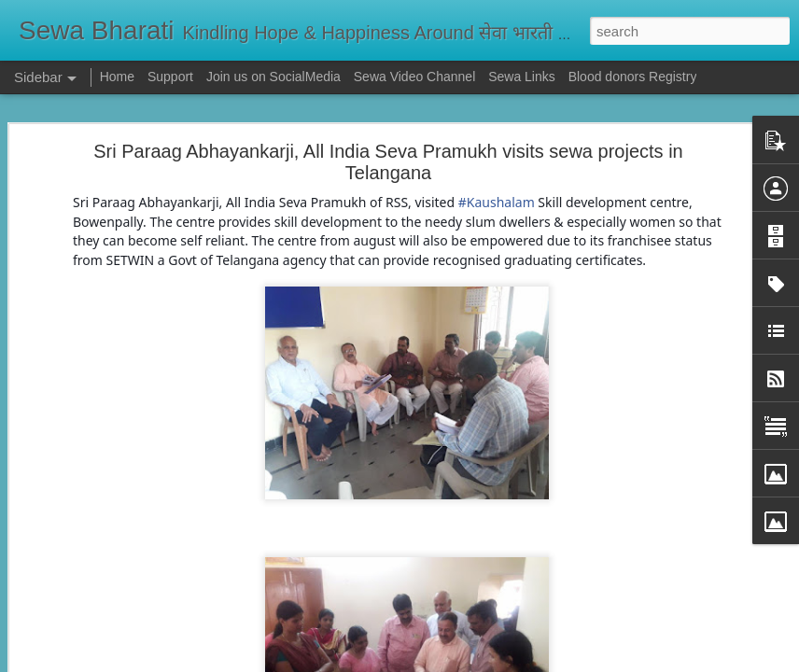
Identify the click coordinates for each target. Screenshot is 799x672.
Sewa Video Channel (415, 77)
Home (117, 77)
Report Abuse (513, 662)
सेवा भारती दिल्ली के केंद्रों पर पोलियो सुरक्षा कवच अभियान (165, 576)
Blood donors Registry (633, 77)
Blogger (458, 662)
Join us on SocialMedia (273, 77)
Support (170, 77)
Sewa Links (523, 77)
